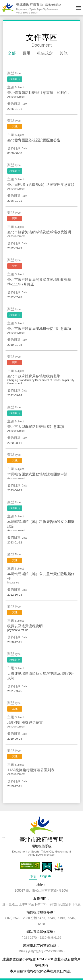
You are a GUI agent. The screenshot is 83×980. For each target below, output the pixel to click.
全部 (12, 53)
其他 (64, 53)
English (45, 876)
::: (5, 23)
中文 (33, 876)
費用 (26, 53)
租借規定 (45, 53)
